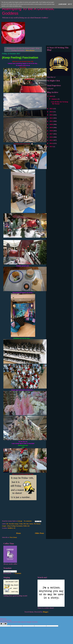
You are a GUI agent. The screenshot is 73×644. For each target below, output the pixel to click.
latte (27, 524)
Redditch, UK (12, 528)
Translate (17, 573)
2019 (51, 127)
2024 (51, 112)
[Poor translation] (5, 624)
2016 (51, 137)
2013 (51, 147)
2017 (51, 134)
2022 (51, 118)
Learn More (62, 4)
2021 (51, 121)
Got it (70, 4)
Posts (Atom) (13, 537)
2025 (51, 109)
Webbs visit (26, 526)
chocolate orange (14, 524)
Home (19, 533)
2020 (51, 124)
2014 (51, 143)
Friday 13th (22, 524)
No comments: (28, 521)
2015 (51, 140)
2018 (51, 131)
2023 (51, 115)
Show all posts (30, 50)
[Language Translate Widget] (10, 571)
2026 (51, 96)
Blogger (46, 612)
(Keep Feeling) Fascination (20, 58)
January (55, 99)
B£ (7, 524)
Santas (31, 524)
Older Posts (39, 533)
